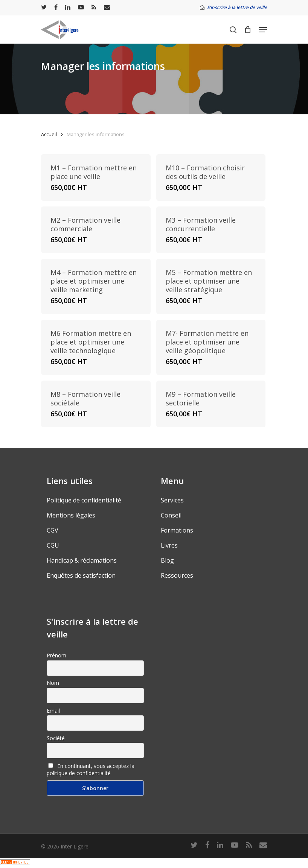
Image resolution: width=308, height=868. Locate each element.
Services (172, 500)
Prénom (56, 655)
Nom (53, 683)
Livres (169, 545)
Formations (177, 530)
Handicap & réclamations (82, 560)
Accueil (49, 134)
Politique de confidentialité (84, 500)
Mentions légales (71, 515)
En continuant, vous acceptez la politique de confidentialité (91, 769)
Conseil (171, 515)
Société (56, 738)
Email (53, 711)
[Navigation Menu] (263, 30)
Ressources (177, 575)
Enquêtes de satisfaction (81, 575)
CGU (53, 545)
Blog (167, 560)
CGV (53, 530)
